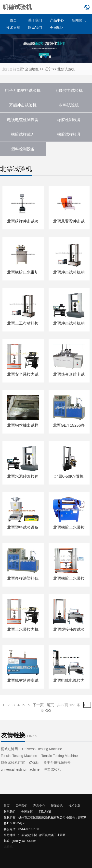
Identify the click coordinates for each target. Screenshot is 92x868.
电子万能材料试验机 (23, 90)
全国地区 (57, 28)
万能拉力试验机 (69, 90)
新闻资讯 (79, 20)
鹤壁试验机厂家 (13, 763)
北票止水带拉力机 (23, 629)
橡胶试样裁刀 (23, 134)
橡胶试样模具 (69, 134)
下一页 (38, 705)
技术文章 (13, 28)
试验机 (8, 847)
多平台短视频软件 (57, 763)
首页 (13, 20)
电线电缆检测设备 (23, 120)
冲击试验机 (52, 769)
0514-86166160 (87, 7)
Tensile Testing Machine (19, 756)
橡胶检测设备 (69, 120)
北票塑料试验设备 (23, 527)
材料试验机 (69, 105)
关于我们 (35, 20)
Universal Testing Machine (42, 749)
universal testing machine (20, 769)
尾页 (50, 705)
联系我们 (35, 28)
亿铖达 (34, 763)
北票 (61, 69)
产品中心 (57, 20)
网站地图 (45, 812)
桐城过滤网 (9, 749)
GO (48, 710)
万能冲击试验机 (23, 105)
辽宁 (48, 69)
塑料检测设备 (23, 149)
